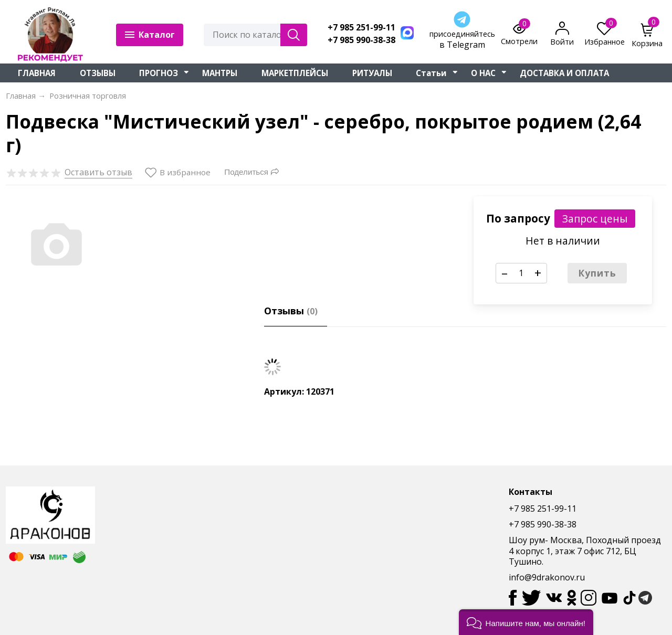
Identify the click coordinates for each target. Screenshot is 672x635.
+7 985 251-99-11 (361, 28)
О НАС (483, 73)
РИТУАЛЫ (372, 73)
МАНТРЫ (220, 73)
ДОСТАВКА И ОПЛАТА (564, 73)
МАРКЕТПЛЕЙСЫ (295, 73)
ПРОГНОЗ (159, 73)
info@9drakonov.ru (547, 577)
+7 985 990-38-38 (361, 40)
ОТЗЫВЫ (98, 73)
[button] (526, 622)
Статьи (431, 73)
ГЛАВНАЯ (37, 73)
